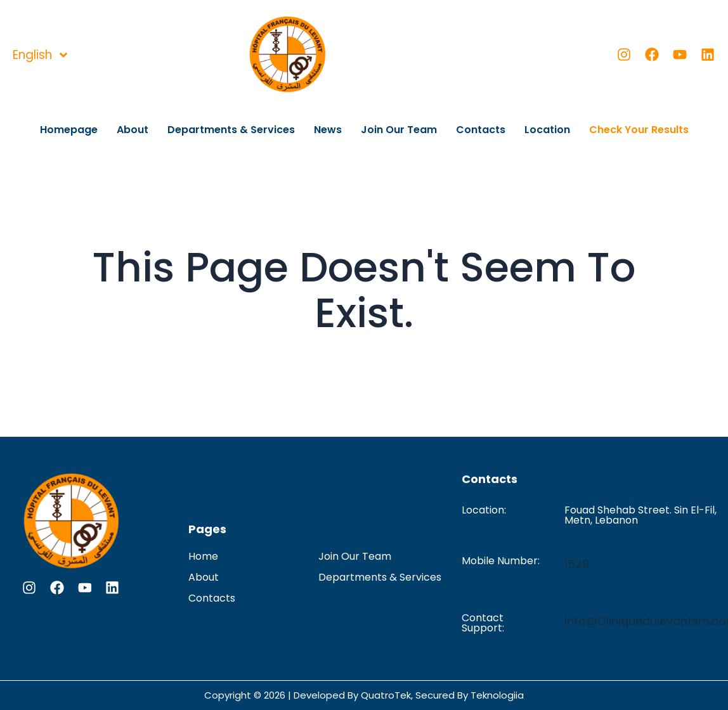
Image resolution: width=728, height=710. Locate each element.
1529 (577, 564)
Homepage (69, 130)
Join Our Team (399, 130)
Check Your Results (639, 130)
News (328, 130)
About (133, 130)
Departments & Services (231, 130)
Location (547, 130)
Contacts (481, 130)
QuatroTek (386, 695)
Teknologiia (497, 695)
